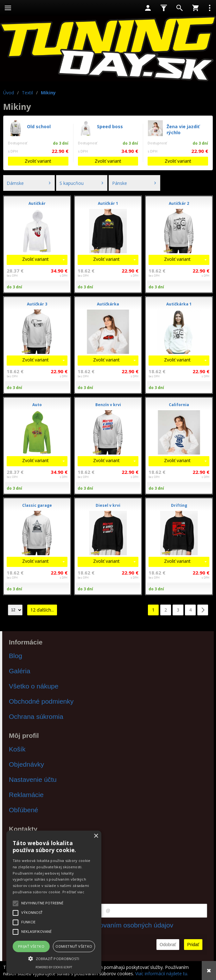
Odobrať (168, 945)
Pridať (193, 945)
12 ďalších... (42, 610)
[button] (54, 958)
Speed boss (110, 126)
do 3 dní (14, 287)
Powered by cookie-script (54, 967)
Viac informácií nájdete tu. (162, 974)
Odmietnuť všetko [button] (74, 946)
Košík (17, 749)
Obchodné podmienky (41, 701)
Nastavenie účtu (33, 779)
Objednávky (26, 764)
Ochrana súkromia (36, 716)
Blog (16, 656)
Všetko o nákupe (34, 686)
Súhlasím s (108, 925)
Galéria (20, 671)
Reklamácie (26, 795)
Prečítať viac (73, 892)
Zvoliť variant (38, 161)
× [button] (96, 836)
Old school (39, 126)
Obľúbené (24, 810)
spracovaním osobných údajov (128, 925)
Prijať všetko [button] (31, 946)
